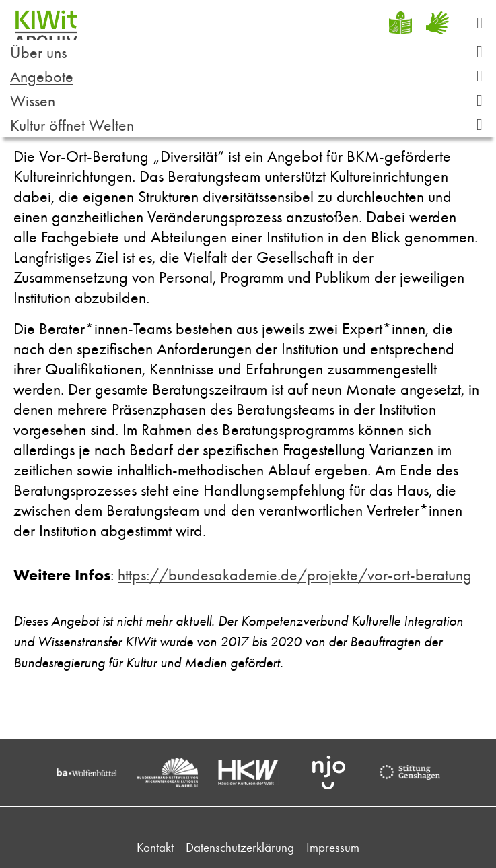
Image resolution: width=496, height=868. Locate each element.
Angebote (251, 76)
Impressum (333, 847)
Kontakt (155, 847)
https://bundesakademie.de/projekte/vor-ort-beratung (295, 575)
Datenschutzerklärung (240, 847)
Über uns (251, 52)
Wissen (251, 101)
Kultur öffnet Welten (251, 125)
